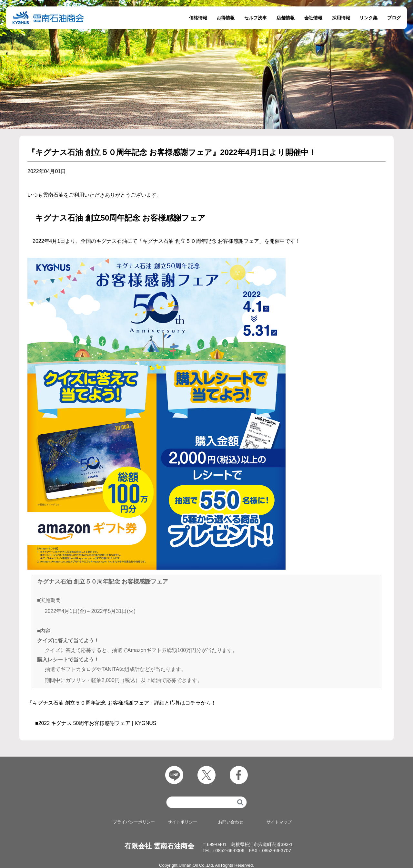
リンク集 (368, 18)
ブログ (394, 18)
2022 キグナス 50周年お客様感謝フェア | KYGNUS (98, 723)
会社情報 (313, 18)
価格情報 (198, 18)
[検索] (240, 803)
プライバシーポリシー (134, 822)
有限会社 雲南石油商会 (159, 846)
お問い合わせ (231, 822)
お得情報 (226, 18)
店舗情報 (286, 18)
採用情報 (341, 18)
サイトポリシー (182, 822)
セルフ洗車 (256, 18)
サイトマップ (279, 822)
